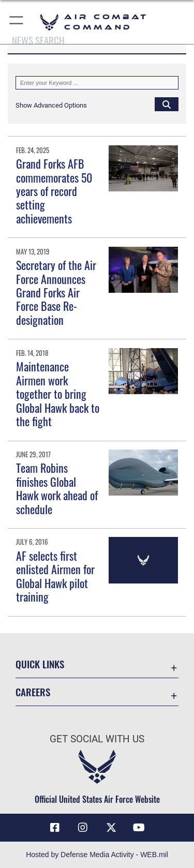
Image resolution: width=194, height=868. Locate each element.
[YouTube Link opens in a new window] (139, 828)
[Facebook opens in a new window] (55, 828)
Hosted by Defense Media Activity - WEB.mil (97, 855)
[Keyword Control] (97, 83)
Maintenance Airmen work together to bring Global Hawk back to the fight (58, 394)
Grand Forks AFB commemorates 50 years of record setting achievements (54, 191)
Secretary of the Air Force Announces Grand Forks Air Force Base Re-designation (56, 292)
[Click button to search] (167, 104)
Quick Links (40, 664)
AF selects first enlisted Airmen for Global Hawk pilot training (55, 576)
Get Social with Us (97, 739)
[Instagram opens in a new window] (83, 828)
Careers (33, 692)
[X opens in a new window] (111, 828)
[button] (17, 22)
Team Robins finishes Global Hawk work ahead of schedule (57, 488)
